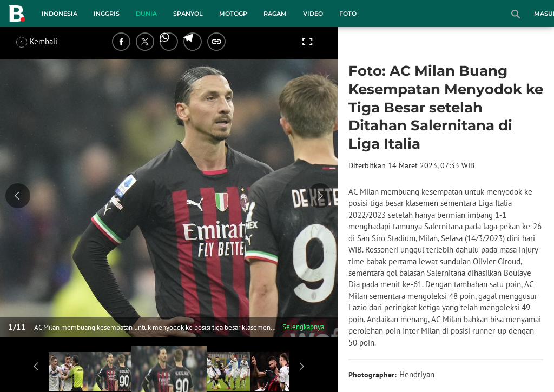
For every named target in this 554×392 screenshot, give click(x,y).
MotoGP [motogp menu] (233, 14)
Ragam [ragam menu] (275, 14)
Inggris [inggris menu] (107, 14)
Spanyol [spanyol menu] (188, 14)
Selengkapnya (303, 327)
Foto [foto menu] (348, 14)
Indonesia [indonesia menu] (60, 14)
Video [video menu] (313, 14)
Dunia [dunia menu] (146, 14)
